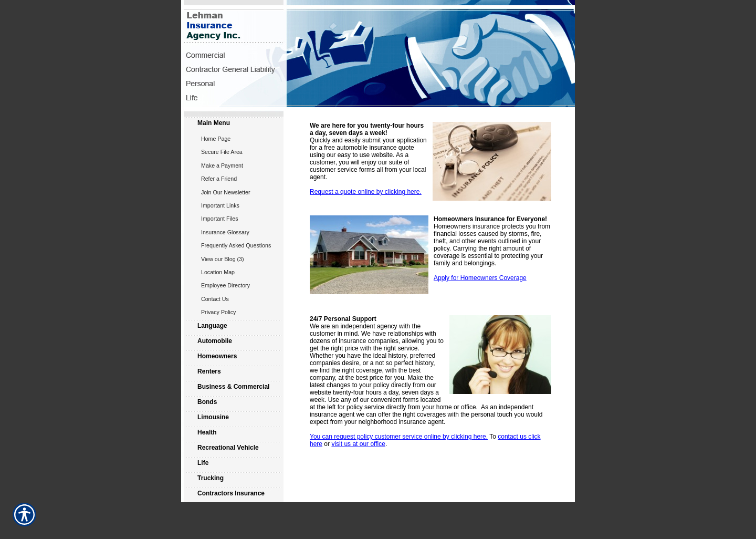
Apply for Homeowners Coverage (480, 278)
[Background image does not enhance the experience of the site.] (234, 124)
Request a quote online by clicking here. (366, 192)
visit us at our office (358, 444)
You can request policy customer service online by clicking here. (399, 437)
